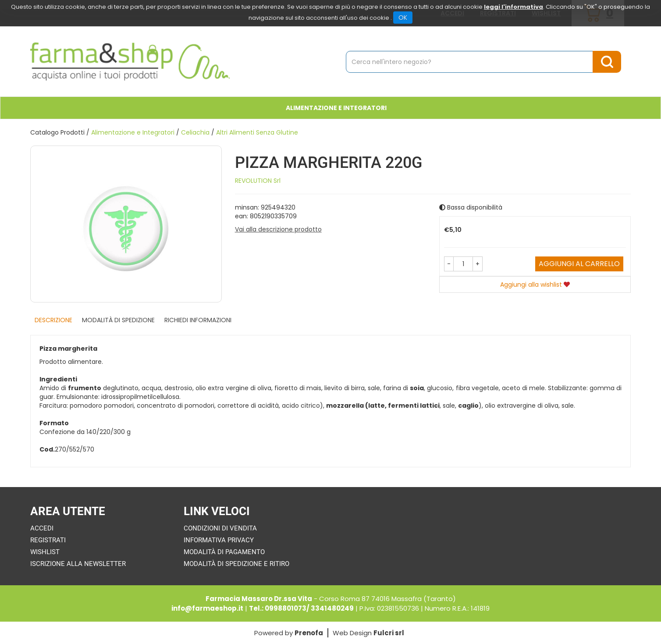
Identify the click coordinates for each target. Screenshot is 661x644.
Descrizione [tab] (53, 320)
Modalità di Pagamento (224, 552)
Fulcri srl (389, 633)
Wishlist (45, 552)
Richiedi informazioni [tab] (198, 320)
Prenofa (309, 633)
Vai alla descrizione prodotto (278, 229)
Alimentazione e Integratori (336, 108)
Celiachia (195, 132)
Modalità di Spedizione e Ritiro (236, 564)
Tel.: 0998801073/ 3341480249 (301, 608)
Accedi (42, 528)
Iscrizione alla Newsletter (78, 564)
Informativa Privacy (219, 540)
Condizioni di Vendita (220, 528)
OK (403, 18)
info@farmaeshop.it (207, 608)
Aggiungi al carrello (579, 264)
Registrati (48, 540)
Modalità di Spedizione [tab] (118, 320)
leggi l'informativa (514, 7)
